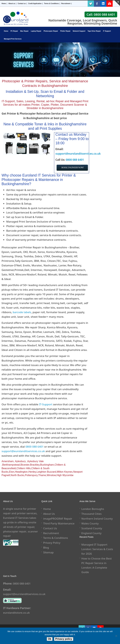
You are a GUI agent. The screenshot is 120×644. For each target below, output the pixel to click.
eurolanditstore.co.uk (17, 613)
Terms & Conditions (51, 4)
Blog (46, 548)
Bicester (25, 465)
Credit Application (35, 4)
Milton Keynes (65, 472)
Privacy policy (64, 639)
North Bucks (17, 475)
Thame (42, 475)
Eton (12, 472)
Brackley (35, 465)
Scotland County (92, 528)
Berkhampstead (11, 465)
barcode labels (22, 312)
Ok (50, 639)
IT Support (107, 31)
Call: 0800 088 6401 (101, 14)
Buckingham (47, 465)
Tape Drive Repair (94, 31)
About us (12, 4)
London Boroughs (93, 509)
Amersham (8, 461)
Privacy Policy (52, 543)
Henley (32, 472)
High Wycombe (65, 475)
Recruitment (66, 4)
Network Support (79, 31)
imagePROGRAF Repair (58, 519)
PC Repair (14, 31)
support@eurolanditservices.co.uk (78, 154)
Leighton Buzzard (46, 472)
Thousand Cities (91, 514)
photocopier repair (15, 531)
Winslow (51, 475)
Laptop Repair (36, 31)
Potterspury (31, 475)
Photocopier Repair (51, 31)
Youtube (110, 4)
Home (4, 4)
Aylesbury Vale (35, 461)
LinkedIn (103, 4)
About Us (49, 514)
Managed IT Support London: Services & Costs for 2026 (97, 549)
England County (91, 533)
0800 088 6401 (75, 160)
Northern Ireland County (97, 519)
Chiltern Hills (24, 468)
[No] (116, 636)
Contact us (22, 4)
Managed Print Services (13, 39)
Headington (21, 472)
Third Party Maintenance (59, 523)
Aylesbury (20, 461)
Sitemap (48, 552)
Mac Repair (24, 31)
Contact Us (50, 528)
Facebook (97, 4)
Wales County (90, 523)
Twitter (91, 4)
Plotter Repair (65, 31)
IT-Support (46, 404)
